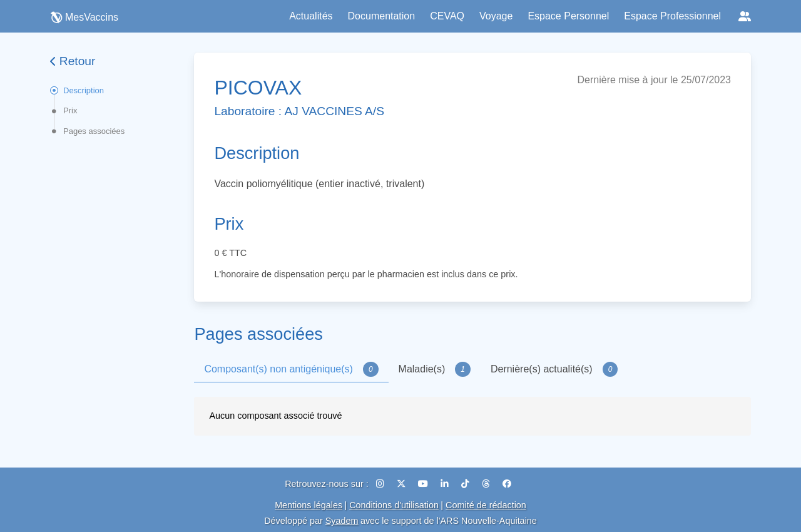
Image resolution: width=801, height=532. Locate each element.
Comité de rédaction (486, 505)
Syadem (342, 521)
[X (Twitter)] (402, 484)
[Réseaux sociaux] (745, 16)
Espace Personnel (568, 16)
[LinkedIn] (446, 484)
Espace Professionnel (672, 16)
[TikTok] (467, 484)
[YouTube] (424, 484)
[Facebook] (507, 484)
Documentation (382, 16)
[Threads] (487, 484)
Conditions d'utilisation (394, 505)
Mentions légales (309, 505)
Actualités (311, 16)
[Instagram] (381, 484)
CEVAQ (447, 16)
